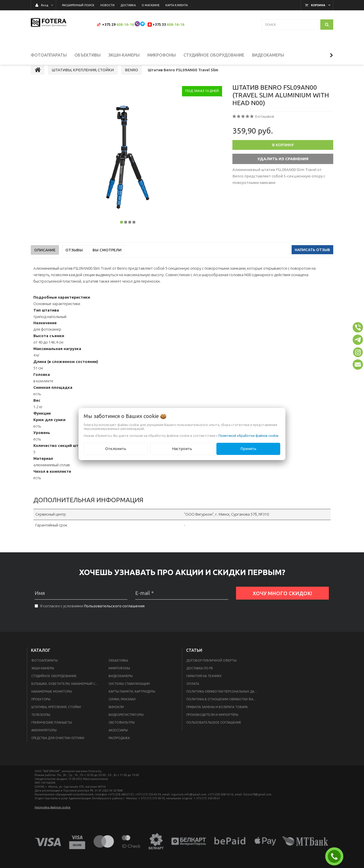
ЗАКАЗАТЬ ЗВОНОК (336, 856)
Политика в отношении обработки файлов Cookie (224, 706)
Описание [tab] (45, 257)
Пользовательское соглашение (214, 729)
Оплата (193, 691)
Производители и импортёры (212, 722)
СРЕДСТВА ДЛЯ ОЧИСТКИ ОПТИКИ (58, 745)
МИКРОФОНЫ (119, 675)
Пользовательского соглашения (114, 613)
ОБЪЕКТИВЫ (118, 667)
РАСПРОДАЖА (119, 745)
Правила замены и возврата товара (217, 714)
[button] (358, 327)
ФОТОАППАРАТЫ (44, 667)
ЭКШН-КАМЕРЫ (43, 675)
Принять (248, 449)
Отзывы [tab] (74, 257)
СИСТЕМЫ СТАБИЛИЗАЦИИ (129, 691)
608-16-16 (125, 25)
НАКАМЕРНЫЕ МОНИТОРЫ (52, 698)
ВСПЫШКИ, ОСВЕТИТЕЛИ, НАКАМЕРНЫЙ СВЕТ (66, 691)
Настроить (182, 449)
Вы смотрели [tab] (107, 257)
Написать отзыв (312, 257)
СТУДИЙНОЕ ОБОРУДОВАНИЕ (54, 683)
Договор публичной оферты (211, 667)
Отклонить (116, 449)
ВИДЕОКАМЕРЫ (121, 683)
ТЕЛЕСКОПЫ (41, 722)
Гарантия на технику (204, 683)
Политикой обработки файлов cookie (248, 436)
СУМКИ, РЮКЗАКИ (122, 706)
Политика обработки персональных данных (224, 698)
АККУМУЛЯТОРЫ (44, 737)
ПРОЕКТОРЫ (41, 706)
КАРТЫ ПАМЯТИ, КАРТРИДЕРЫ (132, 698)
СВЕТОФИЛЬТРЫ (122, 729)
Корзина (318, 5)
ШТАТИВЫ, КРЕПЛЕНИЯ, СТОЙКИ (56, 714)
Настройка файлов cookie (53, 814)
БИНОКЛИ (116, 714)
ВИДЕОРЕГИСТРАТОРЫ (126, 722)
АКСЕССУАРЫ (118, 737)
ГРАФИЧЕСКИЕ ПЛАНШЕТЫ (52, 729)
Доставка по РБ (200, 675)
